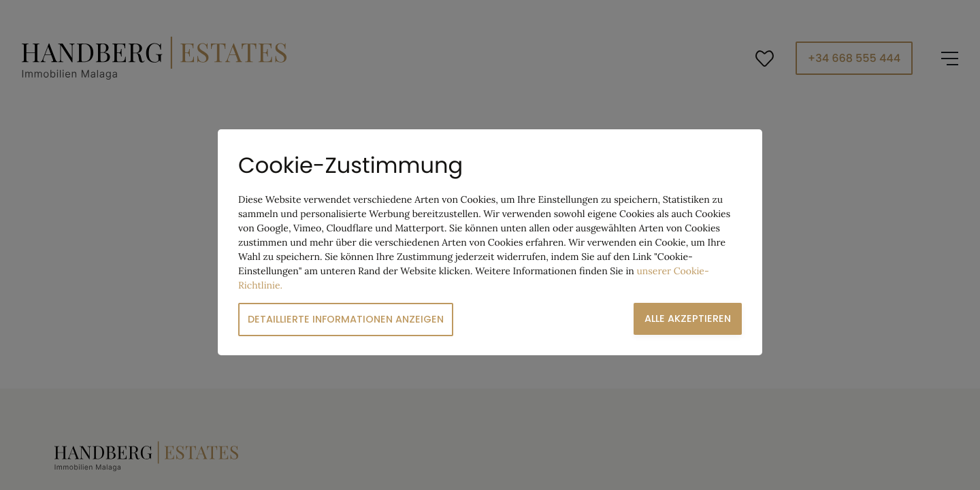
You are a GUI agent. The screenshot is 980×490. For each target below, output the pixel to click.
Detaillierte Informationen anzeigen (346, 319)
